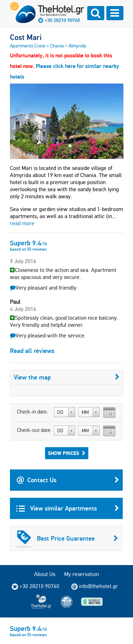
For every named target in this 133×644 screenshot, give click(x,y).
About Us (45, 574)
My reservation (82, 574)
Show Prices (67, 453)
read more (22, 223)
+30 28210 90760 (62, 20)
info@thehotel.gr (95, 586)
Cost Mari (26, 37)
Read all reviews (32, 351)
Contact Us (68, 480)
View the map (67, 377)
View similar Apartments (68, 508)
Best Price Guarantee (67, 538)
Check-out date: (34, 430)
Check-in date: (32, 412)
